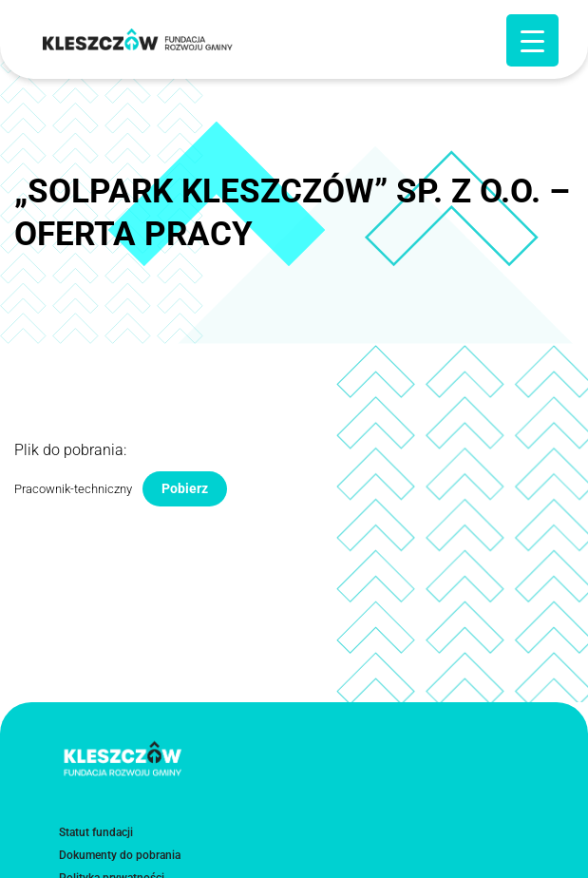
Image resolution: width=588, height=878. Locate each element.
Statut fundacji (96, 832)
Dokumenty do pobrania (120, 855)
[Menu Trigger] (532, 40)
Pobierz (185, 488)
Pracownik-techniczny (73, 489)
